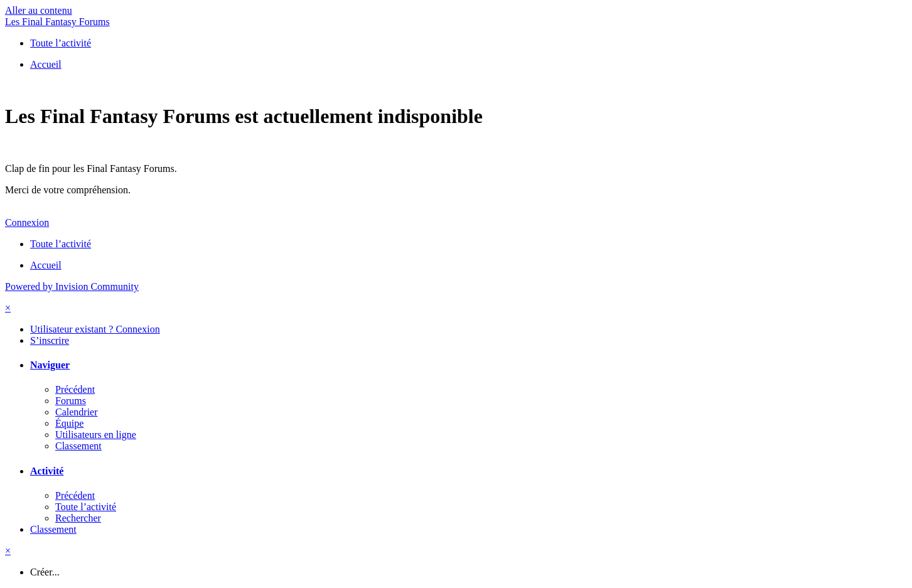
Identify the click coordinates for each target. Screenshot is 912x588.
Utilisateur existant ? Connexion (95, 329)
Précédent (75, 389)
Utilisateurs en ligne (96, 435)
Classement (78, 446)
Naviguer (50, 365)
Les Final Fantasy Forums (57, 22)
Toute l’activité (86, 507)
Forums (71, 401)
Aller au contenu (39, 10)
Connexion (27, 222)
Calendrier (77, 412)
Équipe (69, 423)
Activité (47, 471)
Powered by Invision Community (72, 286)
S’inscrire (50, 340)
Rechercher (78, 518)
